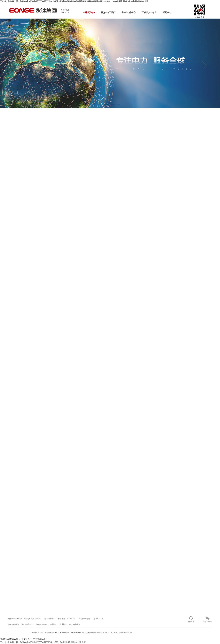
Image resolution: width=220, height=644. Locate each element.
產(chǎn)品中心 (128, 13)
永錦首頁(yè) (89, 13)
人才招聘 (63, 624)
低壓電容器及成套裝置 (67, 619)
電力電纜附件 (49, 619)
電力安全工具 (98, 619)
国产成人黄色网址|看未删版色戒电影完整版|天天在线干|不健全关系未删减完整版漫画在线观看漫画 (43, 642)
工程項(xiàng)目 (149, 13)
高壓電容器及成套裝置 (32, 619)
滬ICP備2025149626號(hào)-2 (121, 632)
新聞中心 (167, 13)
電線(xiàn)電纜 (84, 619)
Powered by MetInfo (103, 632)
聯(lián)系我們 (75, 624)
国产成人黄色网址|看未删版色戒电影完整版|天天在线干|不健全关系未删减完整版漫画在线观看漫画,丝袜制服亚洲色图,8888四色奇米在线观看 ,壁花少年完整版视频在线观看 (74, 1)
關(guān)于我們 (108, 13)
